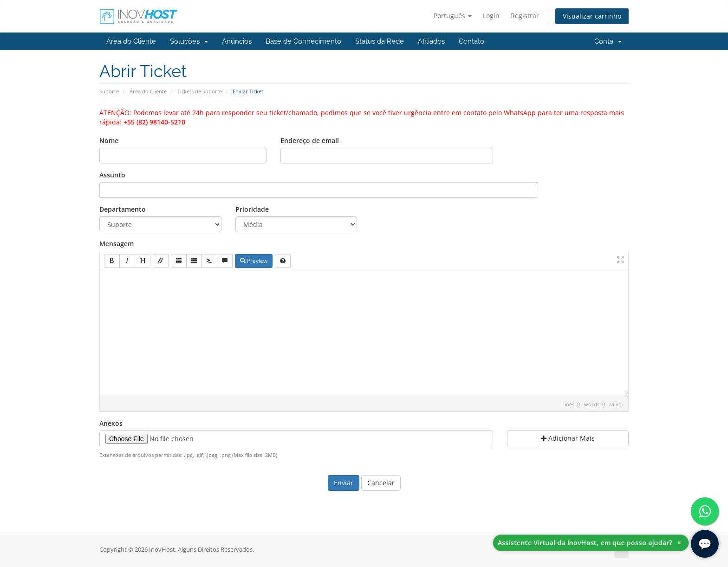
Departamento (123, 209)
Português (453, 16)
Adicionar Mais (568, 438)
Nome (109, 140)
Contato (471, 41)
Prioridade (252, 209)
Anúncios (237, 41)
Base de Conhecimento (303, 41)
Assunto (112, 175)
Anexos (111, 423)
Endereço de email (310, 140)
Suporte (109, 91)
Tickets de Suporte (200, 91)
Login (491, 16)
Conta (608, 41)
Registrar (525, 16)
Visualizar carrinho (592, 16)
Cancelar (381, 483)
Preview (254, 261)
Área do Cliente (131, 41)
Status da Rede (380, 41)
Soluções (189, 41)
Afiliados (431, 41)
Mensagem (117, 244)
